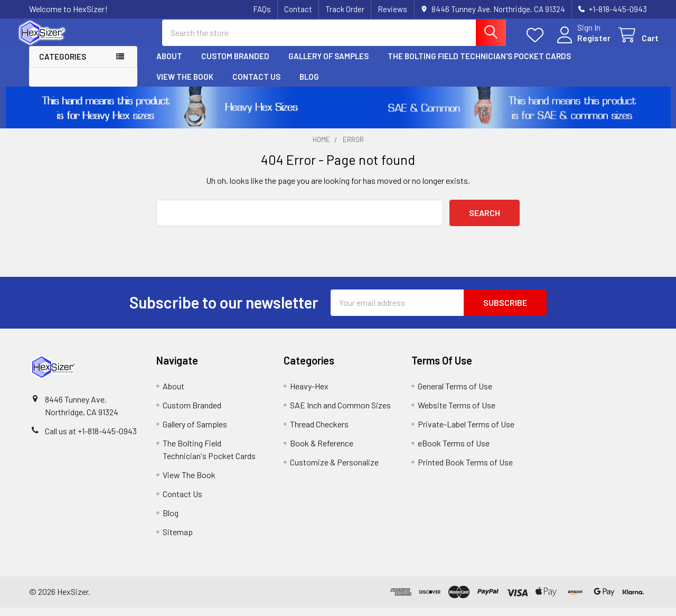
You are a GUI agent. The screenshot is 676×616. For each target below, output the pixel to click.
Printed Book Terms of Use (465, 470)
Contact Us (256, 85)
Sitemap (178, 540)
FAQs (262, 9)
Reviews (392, 9)
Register (582, 44)
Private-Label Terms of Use (466, 432)
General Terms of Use (455, 394)
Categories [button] (63, 66)
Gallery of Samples (328, 65)
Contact (298, 9)
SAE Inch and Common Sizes (340, 413)
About (169, 65)
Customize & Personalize (334, 470)
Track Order (345, 9)
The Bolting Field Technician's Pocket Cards (479, 65)
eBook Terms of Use (454, 451)
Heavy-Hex (309, 394)
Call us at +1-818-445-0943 (91, 439)
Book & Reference (322, 451)
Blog (309, 85)
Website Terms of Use (457, 413)
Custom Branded (235, 65)
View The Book (185, 85)
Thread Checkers (319, 432)
